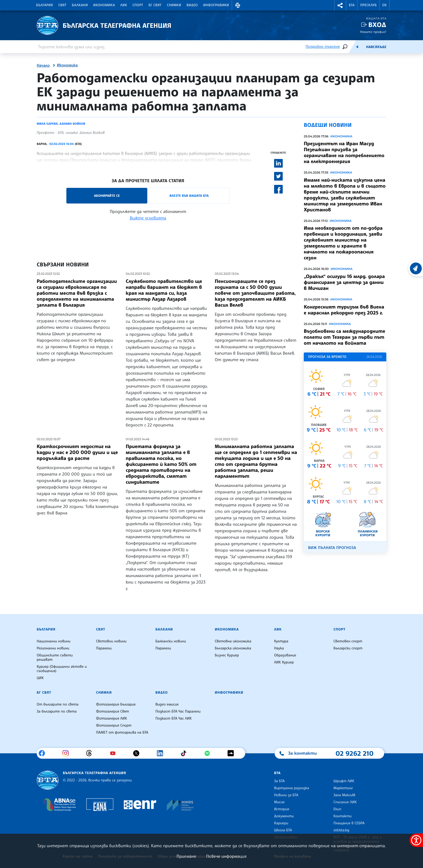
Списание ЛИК (345, 802)
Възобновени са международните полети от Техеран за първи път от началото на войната (344, 337)
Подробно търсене (323, 47)
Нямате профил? (373, 32)
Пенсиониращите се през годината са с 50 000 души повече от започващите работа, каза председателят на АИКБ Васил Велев (255, 293)
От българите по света (58, 704)
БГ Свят (155, 5)
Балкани (80, 5)
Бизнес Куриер (227, 655)
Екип (337, 809)
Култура (281, 641)
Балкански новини (171, 641)
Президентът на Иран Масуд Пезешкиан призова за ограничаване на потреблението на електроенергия (344, 152)
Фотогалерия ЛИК (112, 718)
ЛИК (124, 5)
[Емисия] (357, 47)
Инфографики (216, 5)
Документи (284, 816)
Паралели (104, 648)
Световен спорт (348, 641)
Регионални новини (53, 648)
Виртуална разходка (292, 788)
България (45, 5)
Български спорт (348, 648)
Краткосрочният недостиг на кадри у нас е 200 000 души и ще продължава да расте (77, 452)
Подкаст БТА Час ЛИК (174, 718)
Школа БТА (283, 830)
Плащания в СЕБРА (349, 823)
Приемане (186, 856)
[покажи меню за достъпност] (416, 840)
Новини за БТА (286, 795)
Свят (62, 5)
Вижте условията (148, 218)
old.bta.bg (341, 830)
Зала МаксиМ (344, 795)
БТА (352, 5)
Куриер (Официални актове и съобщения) (62, 669)
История (282, 809)
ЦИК (40, 678)
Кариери (281, 823)
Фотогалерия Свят (112, 711)
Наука (279, 648)
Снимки (174, 5)
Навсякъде (376, 47)
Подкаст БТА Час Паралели (178, 711)
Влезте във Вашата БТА (189, 196)
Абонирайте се (107, 196)
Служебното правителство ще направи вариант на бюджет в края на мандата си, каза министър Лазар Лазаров (164, 290)
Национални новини (54, 641)
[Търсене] (345, 47)
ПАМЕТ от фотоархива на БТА (122, 733)
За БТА (279, 781)
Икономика (104, 5)
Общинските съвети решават (55, 657)
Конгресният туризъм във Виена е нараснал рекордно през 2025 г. (344, 310)
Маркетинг (343, 788)
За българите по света (57, 711)
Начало (43, 66)
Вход (377, 25)
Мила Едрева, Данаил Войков (61, 124)
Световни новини (111, 641)
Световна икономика (233, 641)
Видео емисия (167, 704)
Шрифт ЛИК (344, 781)
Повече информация (226, 856)
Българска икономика (233, 648)
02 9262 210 (354, 753)
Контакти (342, 816)
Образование (285, 655)
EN (384, 5)
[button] (238, 5)
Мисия (279, 802)
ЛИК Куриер (284, 662)
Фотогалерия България (116, 704)
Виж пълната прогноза (332, 548)
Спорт (138, 5)
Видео (192, 5)
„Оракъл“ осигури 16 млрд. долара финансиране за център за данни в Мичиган (344, 282)
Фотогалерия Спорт (114, 725)
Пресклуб (368, 5)
